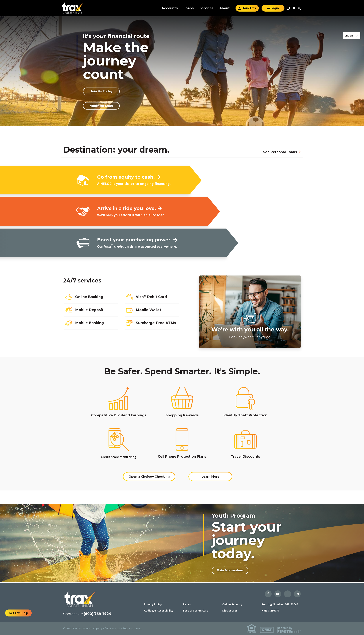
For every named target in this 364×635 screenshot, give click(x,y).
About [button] (225, 8)
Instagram (297, 594)
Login (275, 8)
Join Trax (249, 8)
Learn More (210, 477)
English (349, 36)
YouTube (278, 594)
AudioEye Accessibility (159, 611)
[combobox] (352, 36)
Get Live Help (18, 613)
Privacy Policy (153, 604)
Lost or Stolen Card (196, 611)
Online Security (232, 604)
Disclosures (230, 611)
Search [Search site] (299, 8)
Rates (187, 604)
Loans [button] (189, 8)
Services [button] (207, 8)
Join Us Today (101, 91)
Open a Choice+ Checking (149, 477)
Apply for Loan (101, 106)
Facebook (268, 594)
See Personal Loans (280, 152)
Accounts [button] (170, 8)
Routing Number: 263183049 (280, 604)
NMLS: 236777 (270, 611)
